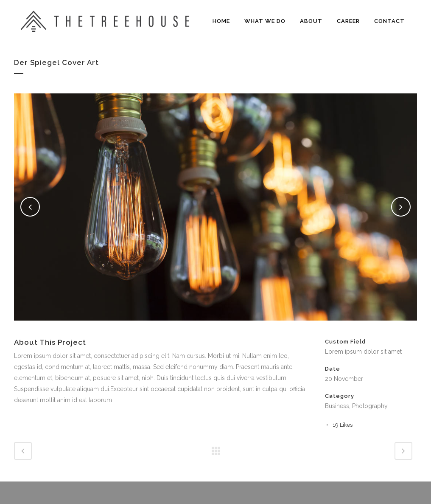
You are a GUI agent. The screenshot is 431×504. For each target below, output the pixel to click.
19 (343, 425)
